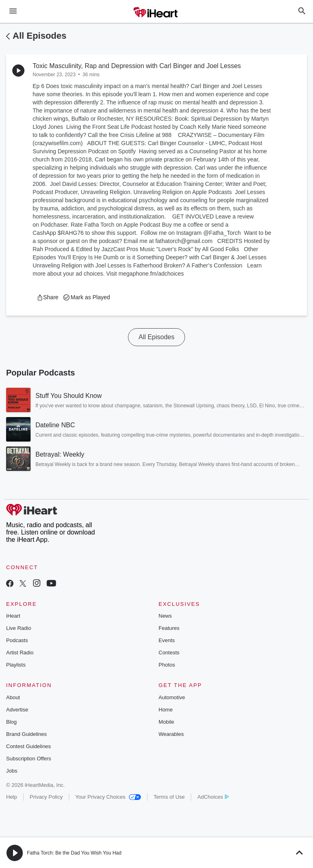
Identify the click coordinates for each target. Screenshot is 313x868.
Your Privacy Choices (108, 797)
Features (169, 628)
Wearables (171, 734)
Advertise (17, 710)
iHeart (13, 616)
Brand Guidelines (26, 734)
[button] (47, 297)
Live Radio (19, 628)
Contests (169, 653)
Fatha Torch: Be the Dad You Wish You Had (74, 853)
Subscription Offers (29, 759)
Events (167, 640)
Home (166, 710)
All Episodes (40, 36)
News (165, 616)
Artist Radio (20, 653)
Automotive (172, 697)
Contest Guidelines (29, 746)
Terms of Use (169, 797)
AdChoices (213, 797)
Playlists (16, 665)
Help (12, 797)
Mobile (166, 722)
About (13, 697)
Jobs (12, 771)
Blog (11, 722)
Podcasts (17, 640)
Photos (167, 665)
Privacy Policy (46, 797)
